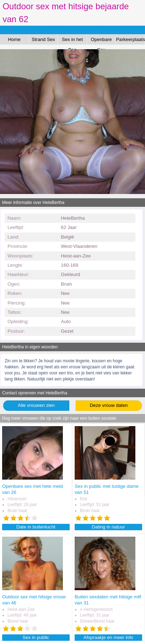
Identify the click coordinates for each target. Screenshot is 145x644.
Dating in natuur (108, 527)
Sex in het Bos (72, 41)
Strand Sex (43, 39)
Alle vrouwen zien (36, 405)
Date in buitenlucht (36, 527)
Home (14, 39)
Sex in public (36, 637)
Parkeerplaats (131, 39)
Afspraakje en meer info (108, 637)
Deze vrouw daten (109, 405)
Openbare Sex (101, 41)
